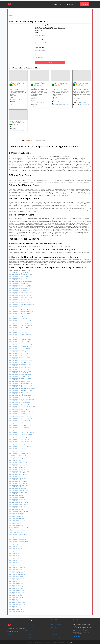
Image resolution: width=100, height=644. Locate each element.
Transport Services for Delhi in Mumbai (19, 317)
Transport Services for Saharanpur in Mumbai (21, 418)
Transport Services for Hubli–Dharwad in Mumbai (22, 345)
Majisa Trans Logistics (15, 82)
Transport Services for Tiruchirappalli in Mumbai (21, 432)
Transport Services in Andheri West (18, 464)
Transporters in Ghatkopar (16, 560)
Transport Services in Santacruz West (18, 534)
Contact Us (62, 4)
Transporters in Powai (14, 601)
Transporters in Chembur (15, 548)
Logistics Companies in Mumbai (17, 532)
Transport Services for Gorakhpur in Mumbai (20, 331)
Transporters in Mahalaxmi (16, 583)
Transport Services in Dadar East (17, 478)
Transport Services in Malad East (17, 499)
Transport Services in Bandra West (18, 468)
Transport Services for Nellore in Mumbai (20, 401)
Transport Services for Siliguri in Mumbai (19, 422)
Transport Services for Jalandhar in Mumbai (20, 353)
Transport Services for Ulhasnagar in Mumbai (21, 441)
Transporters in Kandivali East (16, 573)
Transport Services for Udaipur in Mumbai (20, 438)
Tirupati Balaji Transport (37, 82)
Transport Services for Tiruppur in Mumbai (20, 436)
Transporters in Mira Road (16, 596)
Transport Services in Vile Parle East (18, 539)
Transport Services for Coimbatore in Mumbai (21, 311)
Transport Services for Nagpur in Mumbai (20, 394)
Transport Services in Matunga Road (18, 504)
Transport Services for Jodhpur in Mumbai (20, 364)
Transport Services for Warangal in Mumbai (20, 453)
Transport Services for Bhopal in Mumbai (19, 303)
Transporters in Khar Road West (17, 580)
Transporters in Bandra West (16, 518)
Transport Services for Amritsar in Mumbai (20, 287)
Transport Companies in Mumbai (17, 459)
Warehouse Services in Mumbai (17, 543)
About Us (54, 4)
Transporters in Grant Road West (17, 567)
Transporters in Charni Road (16, 546)
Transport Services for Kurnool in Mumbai (20, 375)
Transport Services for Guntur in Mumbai (19, 336)
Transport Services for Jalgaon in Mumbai (20, 17)
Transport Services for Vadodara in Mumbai (20, 443)
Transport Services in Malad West (18, 501)
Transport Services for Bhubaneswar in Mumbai (21, 304)
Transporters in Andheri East (16, 513)
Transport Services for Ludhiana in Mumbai (20, 380)
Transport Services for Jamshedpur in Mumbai (21, 361)
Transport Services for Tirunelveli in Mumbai (20, 434)
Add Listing (85, 4)
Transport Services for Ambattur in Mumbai (20, 283)
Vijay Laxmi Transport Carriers (81, 82)
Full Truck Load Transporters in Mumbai (19, 457)
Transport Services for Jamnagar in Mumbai (20, 359)
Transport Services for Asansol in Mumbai (20, 289)
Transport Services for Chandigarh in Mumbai (21, 308)
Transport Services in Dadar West (18, 480)
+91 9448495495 (62, 101)
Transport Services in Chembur (17, 476)
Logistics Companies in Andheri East (18, 527)
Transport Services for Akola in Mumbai (19, 278)
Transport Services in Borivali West (18, 475)
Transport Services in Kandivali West (18, 494)
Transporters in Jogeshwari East (17, 569)
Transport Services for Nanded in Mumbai (20, 396)
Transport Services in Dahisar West (18, 483)
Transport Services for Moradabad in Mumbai (21, 390)
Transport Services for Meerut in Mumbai (20, 387)
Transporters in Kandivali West (17, 574)
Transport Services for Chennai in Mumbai (20, 310)
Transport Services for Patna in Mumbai (19, 404)
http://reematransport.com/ (17, 130)
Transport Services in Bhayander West (19, 471)
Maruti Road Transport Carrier (60, 82)
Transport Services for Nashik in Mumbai (19, 397)
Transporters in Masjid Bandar (17, 592)
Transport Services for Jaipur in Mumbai (19, 352)
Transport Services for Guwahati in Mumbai (20, 339)
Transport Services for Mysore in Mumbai (20, 392)
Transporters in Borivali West (16, 525)
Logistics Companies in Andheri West (18, 529)
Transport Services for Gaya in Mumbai (19, 327)
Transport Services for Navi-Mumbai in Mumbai (21, 399)
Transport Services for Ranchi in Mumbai (19, 415)
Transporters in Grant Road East (17, 566)
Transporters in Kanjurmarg (16, 576)
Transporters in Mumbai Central (17, 597)
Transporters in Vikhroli (15, 608)
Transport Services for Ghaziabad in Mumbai (20, 329)
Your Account (33, 631)
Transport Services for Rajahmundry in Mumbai (21, 411)
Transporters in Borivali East (16, 524)
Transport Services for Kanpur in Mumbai (20, 368)
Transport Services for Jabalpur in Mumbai (20, 350)
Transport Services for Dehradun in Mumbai (20, 315)
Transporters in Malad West (16, 589)
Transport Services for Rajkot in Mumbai (19, 413)
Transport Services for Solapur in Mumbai (20, 424)
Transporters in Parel (14, 599)
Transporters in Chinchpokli (16, 550)
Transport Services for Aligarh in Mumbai (19, 280)
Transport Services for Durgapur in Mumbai (20, 320)
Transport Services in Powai (16, 510)
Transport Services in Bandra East (18, 466)
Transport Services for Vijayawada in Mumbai (21, 450)
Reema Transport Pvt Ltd (16, 121)
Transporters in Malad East (16, 587)
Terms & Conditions (56, 624)
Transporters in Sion (14, 606)
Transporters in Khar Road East (17, 578)
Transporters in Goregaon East (17, 562)
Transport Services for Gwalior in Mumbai (20, 341)
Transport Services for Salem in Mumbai (19, 420)
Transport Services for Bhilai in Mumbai (19, 299)
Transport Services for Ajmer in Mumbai (19, 276)
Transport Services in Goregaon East (18, 485)
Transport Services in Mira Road (17, 506)
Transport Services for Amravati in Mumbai (20, 285)
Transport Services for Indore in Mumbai (19, 348)
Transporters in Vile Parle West (17, 611)
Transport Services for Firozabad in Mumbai (20, 325)
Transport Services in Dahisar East (18, 482)
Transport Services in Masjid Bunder (18, 503)
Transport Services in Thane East (17, 536)
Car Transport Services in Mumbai (18, 455)
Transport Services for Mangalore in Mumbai (20, 385)
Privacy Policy (55, 631)
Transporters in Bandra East (16, 517)
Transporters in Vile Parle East (17, 610)
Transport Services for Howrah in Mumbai (20, 343)
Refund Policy (55, 634)
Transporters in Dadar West (16, 555)
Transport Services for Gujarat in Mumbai (20, 332)
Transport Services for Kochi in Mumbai (19, 369)
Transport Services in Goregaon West (19, 487)
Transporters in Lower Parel (16, 582)
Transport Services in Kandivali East (18, 492)
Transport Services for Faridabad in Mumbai (20, 324)
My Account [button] (71, 4)
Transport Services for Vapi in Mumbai (19, 445)
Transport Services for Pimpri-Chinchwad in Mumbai (22, 406)
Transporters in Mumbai (45, 189)
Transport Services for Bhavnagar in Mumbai (20, 297)
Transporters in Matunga (15, 594)
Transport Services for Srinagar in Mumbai (20, 425)
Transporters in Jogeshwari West (17, 571)
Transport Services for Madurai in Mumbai (20, 382)
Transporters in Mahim (15, 585)
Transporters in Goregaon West (17, 564)
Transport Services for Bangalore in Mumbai (20, 292)
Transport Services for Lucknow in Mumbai (20, 378)
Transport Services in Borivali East (18, 473)
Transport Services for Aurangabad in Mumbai (21, 290)
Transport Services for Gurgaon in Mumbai (20, 338)
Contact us (32, 624)
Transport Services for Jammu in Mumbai (19, 357)
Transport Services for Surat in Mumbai (19, 427)
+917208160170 (41, 103)
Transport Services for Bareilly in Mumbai (20, 294)
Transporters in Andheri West (16, 515)
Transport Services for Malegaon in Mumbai (20, 383)
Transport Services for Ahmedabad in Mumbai (21, 275)
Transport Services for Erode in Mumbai (19, 322)
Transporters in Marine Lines (16, 590)
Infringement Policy (56, 637)
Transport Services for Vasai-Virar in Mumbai (20, 448)
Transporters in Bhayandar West (17, 522)
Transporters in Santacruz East (17, 603)
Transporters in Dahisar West (16, 559)
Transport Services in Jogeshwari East (19, 489)
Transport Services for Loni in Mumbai (19, 376)
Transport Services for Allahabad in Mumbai (20, 282)
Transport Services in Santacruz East (18, 511)
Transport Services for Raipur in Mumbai (19, 410)
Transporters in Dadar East (16, 553)
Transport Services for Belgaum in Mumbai (20, 296)
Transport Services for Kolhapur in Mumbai (20, 371)
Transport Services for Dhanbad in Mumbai (20, 318)
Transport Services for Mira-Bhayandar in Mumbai (22, 389)
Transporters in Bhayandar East (17, 520)
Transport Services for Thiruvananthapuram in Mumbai (23, 431)
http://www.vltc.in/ (85, 104)
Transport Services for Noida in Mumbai (19, 403)
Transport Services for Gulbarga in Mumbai (20, 334)
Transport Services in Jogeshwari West (19, 490)
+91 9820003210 (83, 103)
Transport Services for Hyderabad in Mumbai (21, 346)
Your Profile (32, 634)
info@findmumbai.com (13, 635)
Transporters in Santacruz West (17, 604)
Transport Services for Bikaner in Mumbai (20, 306)
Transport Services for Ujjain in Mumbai (19, 439)
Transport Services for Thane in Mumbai (19, 429)
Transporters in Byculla (15, 545)
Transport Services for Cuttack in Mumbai (20, 313)
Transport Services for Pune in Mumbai (19, 408)
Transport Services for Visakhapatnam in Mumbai (22, 452)
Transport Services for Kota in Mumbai (19, 373)
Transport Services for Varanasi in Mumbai (20, 446)
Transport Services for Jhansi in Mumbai (19, 362)
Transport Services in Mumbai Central (19, 508)
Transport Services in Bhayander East (18, 469)
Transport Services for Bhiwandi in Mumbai (20, 301)
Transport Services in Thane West (18, 538)
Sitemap (31, 637)
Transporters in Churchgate (16, 552)
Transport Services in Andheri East (18, 462)
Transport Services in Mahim (16, 497)
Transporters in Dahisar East (16, 557)
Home (48, 4)
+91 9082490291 (20, 100)
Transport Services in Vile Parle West (18, 541)
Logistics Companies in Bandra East (18, 531)
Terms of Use (55, 628)
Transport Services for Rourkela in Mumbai (20, 417)
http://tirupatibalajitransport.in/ (39, 106)
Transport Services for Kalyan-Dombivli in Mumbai (22, 366)
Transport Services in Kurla (16, 496)
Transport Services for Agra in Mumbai (19, 273)
